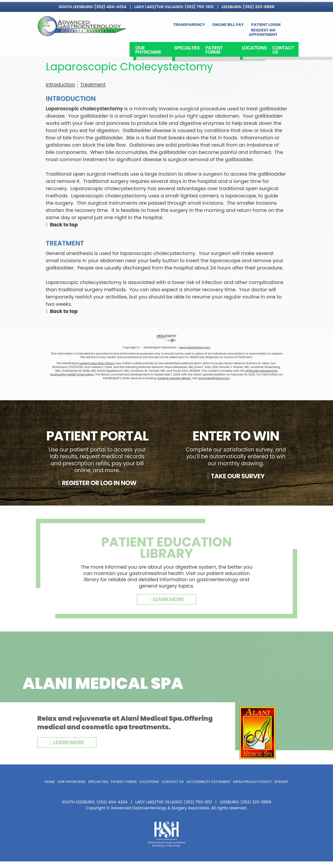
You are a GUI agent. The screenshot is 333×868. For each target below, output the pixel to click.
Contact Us (281, 41)
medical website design (174, 378)
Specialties (189, 41)
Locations (252, 41)
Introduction (60, 85)
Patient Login (233, 24)
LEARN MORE (168, 599)
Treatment (93, 85)
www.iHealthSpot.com (195, 347)
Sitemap (281, 782)
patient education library (97, 363)
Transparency (158, 24)
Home (50, 782)
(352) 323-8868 (259, 5)
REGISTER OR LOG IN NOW (99, 483)
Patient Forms (221, 41)
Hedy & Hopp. (173, 846)
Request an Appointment (272, 24)
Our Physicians (156, 41)
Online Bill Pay (199, 24)
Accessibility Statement (208, 782)
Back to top (64, 225)
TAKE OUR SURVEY (238, 476)
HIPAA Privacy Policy (252, 782)
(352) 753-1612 (199, 5)
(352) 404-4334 (110, 5)
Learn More (69, 742)
